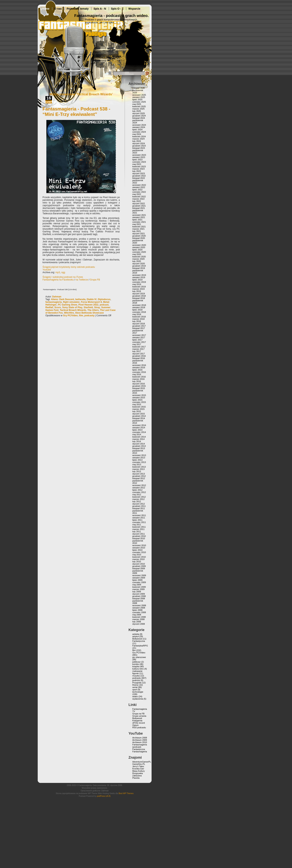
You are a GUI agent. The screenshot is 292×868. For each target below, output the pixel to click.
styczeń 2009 (139, 594)
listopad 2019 (139, 268)
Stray (97, 307)
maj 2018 (137, 314)
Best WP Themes (126, 793)
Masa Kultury (138, 771)
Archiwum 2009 (140, 740)
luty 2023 (137, 171)
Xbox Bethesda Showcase (90, 313)
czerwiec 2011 (139, 522)
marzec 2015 (138, 409)
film (81, 316)
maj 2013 (137, 465)
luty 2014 (137, 441)
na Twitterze (82, 280)
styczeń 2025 (139, 113)
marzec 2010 (138, 559)
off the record (139, 723)
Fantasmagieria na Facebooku (58, 280)
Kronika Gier (138, 769)
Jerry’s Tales (138, 766)
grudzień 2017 (139, 326)
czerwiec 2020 (139, 252)
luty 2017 (137, 351)
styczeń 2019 (139, 294)
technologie (138, 692)
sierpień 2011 (139, 518)
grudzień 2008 (139, 596)
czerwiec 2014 (139, 432)
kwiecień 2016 (139, 377)
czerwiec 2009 (139, 582)
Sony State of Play (72, 307)
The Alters (93, 310)
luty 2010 (137, 562)
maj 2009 (137, 585)
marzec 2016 (138, 379)
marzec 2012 (138, 499)
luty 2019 (137, 291)
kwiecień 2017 (139, 347)
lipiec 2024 (137, 130)
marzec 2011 (138, 529)
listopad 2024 (139, 118)
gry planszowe (139, 657)
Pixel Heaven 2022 (88, 305)
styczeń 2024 (139, 143)
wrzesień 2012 (139, 485)
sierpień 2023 (139, 157)
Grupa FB (95, 280)
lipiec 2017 (137, 340)
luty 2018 (137, 321)
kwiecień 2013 (139, 467)
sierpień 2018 (139, 307)
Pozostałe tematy (78, 9)
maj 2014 (137, 434)
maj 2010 (137, 555)
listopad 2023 (139, 148)
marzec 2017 (138, 349)
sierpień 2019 (139, 277)
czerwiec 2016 (139, 372)
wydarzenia (138, 699)
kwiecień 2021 (139, 227)
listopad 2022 (139, 178)
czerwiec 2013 (139, 462)
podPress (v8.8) (104, 796)
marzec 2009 (138, 589)
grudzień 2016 (139, 356)
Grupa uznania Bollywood (139, 717)
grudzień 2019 (139, 266)
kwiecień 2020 (139, 257)
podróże (136, 680)
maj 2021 (137, 224)
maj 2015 (137, 404)
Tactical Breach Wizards (73, 310)
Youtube (47, 270)
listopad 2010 (139, 538)
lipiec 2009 (137, 580)
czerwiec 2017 (139, 342)
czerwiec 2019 (139, 282)
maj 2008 (137, 615)
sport (135, 690)
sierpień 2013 (139, 458)
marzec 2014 (138, 439)
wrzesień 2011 (139, 515)
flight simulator (71, 302)
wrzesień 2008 (139, 605)
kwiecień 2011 (139, 527)
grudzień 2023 (139, 146)
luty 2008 (137, 622)
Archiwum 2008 (140, 738)
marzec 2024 (138, 139)
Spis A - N (100, 9)
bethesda (80, 299)
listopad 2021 (139, 208)
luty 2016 (137, 381)
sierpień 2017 (139, 337)
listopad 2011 (139, 508)
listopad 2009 (139, 568)
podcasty (90, 316)
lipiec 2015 (137, 400)
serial (135, 687)
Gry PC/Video (70, 316)
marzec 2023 (138, 169)
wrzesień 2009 (139, 575)
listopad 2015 (139, 388)
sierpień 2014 (139, 428)
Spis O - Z (117, 9)
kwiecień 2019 (139, 287)
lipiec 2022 (137, 190)
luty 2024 (137, 141)
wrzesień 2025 (139, 95)
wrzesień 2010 (139, 545)
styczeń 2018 (139, 324)
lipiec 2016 (137, 370)
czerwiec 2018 (139, 312)
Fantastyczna (139, 641)
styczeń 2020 (139, 264)
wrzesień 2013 (139, 455)
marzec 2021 (138, 229)
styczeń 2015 (139, 414)
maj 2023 (137, 164)
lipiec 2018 (137, 310)
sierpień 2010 (139, 548)
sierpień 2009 (139, 578)
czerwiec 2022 (139, 192)
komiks (136, 664)
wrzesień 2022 (139, 185)
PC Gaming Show (68, 305)
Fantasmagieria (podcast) (140, 746)
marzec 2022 (138, 199)
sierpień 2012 (139, 488)
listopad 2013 (139, 448)
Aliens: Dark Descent (63, 299)
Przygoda (137, 683)
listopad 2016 (139, 358)
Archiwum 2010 (140, 742)
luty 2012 (137, 501)
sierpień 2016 (139, 367)
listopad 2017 (139, 328)
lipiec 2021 (137, 220)
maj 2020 (137, 254)
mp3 (58, 272)
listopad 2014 (139, 418)
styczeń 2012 (139, 504)
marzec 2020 (138, 259)
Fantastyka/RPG (140, 646)
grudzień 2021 (139, 206)
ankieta (136, 634)
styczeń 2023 (139, 173)
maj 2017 (137, 344)
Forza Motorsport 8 (91, 302)
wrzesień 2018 (139, 305)
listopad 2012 (139, 478)
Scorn (58, 307)
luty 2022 (137, 201)
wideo (135, 696)
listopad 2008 (139, 598)
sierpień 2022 (139, 187)
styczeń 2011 (139, 534)
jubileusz (136, 662)
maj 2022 (137, 194)
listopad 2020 (139, 238)
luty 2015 (137, 411)
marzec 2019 (138, 289)
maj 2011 (137, 525)
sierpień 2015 (139, 398)
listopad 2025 (139, 88)
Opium (135, 725)
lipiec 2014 (137, 430)
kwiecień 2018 (139, 317)
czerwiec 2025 (139, 102)
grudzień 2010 (139, 536)
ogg (63, 272)
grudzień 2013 (139, 446)
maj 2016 (137, 374)
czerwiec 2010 (139, 552)
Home (46, 9)
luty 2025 (137, 111)
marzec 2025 (138, 109)
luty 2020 (137, 261)
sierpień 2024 (139, 127)
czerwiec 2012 (139, 492)
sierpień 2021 (139, 217)
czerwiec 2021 (139, 222)
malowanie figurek (137, 672)
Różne (135, 685)
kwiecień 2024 (139, 136)
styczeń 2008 (139, 624)
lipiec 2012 (137, 490)
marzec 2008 (138, 619)
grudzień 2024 (139, 116)
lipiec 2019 (137, 280)
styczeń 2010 (139, 564)
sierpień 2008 (139, 608)
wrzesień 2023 (139, 155)
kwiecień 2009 (139, 587)
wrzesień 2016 (139, 365)
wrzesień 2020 (139, 245)
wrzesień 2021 (139, 215)
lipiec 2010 (137, 550)
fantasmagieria (54, 302)
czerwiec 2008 (139, 612)
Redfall (49, 307)
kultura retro (138, 669)
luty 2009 (137, 592)
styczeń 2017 (139, 354)
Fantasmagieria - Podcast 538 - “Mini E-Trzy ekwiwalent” (76, 112)
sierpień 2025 (139, 97)
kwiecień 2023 (139, 167)
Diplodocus (104, 299)
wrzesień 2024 (139, 125)
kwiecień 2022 (139, 197)
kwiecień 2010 (139, 557)
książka (136, 666)
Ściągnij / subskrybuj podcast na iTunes (63, 277)
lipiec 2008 (137, 610)
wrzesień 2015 (139, 395)
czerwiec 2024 (139, 132)
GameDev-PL (139, 764)
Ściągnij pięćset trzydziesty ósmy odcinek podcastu (69, 267)
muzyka (136, 676)
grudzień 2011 (139, 506)
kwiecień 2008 (139, 617)
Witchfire (69, 313)
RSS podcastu (139, 727)
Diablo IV (92, 299)
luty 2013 (137, 471)
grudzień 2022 (139, 176)
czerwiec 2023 (139, 162)
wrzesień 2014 (139, 425)
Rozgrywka (138, 773)
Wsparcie (134, 9)
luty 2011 (137, 532)
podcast (104, 305)
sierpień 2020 (139, 247)
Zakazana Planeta (137, 777)
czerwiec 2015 (139, 402)
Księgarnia (137, 721)
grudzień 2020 (139, 236)
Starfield (88, 307)
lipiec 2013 (137, 460)
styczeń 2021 (139, 234)
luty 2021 (137, 231)
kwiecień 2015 (139, 407)
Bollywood (137, 639)
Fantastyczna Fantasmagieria (140, 750)
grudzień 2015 (139, 386)
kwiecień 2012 (139, 497)
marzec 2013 (138, 469)
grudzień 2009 (139, 566)
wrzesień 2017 (139, 335)
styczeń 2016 (139, 384)
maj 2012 (137, 495)
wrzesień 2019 (139, 275)
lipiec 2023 (137, 160)
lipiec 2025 (137, 100)
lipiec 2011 (137, 520)
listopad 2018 (139, 298)
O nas (58, 9)
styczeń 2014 (139, 444)
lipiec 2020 (137, 250)
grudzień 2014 (139, 416)
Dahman (57, 297)
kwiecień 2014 (139, 437)
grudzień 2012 (139, 476)
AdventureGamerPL (142, 762)
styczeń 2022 (139, 203)
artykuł (135, 636)
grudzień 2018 (139, 296)
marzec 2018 (138, 319)
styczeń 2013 (139, 474)
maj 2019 (137, 284)
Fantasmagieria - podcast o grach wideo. (111, 16)
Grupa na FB (138, 714)
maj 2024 (137, 134)
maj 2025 (137, 104)
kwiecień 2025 (139, 106)
